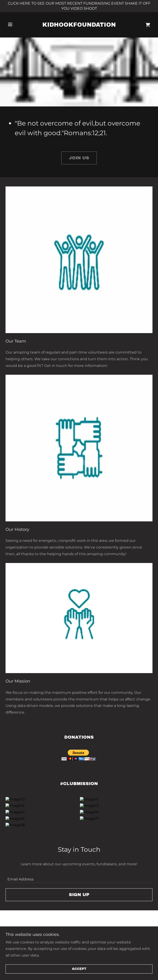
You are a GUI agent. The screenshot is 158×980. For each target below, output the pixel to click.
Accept (79, 969)
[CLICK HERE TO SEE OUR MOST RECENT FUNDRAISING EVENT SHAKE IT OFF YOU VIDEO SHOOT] (79, 6)
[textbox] (79, 899)
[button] (17, 24)
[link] (79, 25)
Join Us (79, 158)
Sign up (79, 916)
